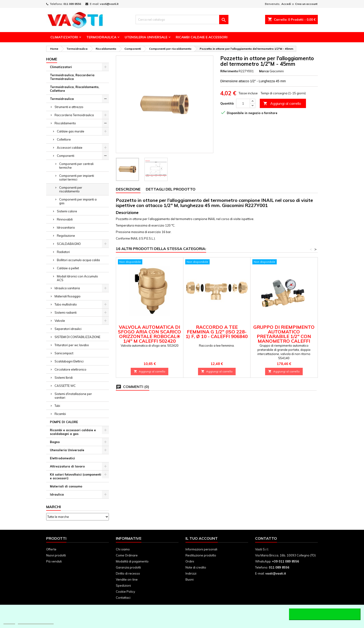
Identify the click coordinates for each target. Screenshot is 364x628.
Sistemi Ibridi (64, 378)
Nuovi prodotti (56, 555)
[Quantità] (243, 103)
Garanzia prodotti (128, 567)
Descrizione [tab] (128, 189)
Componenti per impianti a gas (78, 201)
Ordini (190, 561)
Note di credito (196, 567)
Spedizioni (123, 585)
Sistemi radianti (66, 312)
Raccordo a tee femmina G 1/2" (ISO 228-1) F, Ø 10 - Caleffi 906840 (217, 332)
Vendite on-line (127, 579)
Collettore (64, 139)
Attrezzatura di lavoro (67, 466)
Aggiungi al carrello (282, 104)
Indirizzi (191, 573)
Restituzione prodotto (201, 555)
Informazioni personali (201, 549)
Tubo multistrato (66, 304)
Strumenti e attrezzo (69, 107)
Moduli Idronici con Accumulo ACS (77, 278)
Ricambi (60, 414)
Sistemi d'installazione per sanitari (73, 396)
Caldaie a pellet (68, 268)
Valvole (60, 321)
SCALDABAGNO (69, 244)
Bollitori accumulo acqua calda (78, 260)
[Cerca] (182, 20)
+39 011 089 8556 (286, 561)
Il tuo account (202, 538)
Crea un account (306, 4)
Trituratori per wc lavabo (72, 345)
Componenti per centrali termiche (76, 166)
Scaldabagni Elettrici (69, 361)
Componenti (66, 156)
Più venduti (54, 561)
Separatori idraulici (68, 329)
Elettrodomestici (62, 458)
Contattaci (123, 598)
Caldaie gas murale (71, 131)
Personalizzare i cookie (36, 622)
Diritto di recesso (128, 573)
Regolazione (66, 236)
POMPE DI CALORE (64, 422)
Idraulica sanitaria (67, 288)
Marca (264, 71)
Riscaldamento (65, 123)
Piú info (9, 622)
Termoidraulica (101, 37)
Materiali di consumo (66, 486)
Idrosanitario (66, 227)
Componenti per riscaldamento (71, 189)
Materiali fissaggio (68, 296)
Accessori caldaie (70, 148)
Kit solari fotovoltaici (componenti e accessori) (76, 476)
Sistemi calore (67, 211)
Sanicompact (64, 353)
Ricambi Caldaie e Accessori (202, 37)
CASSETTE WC (65, 386)
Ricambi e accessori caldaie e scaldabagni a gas (73, 432)
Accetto (325, 614)
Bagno (55, 442)
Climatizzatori (64, 37)
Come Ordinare (127, 555)
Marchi (54, 507)
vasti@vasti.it (109, 4)
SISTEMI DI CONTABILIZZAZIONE (77, 337)
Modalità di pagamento (132, 561)
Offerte (51, 549)
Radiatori (63, 252)
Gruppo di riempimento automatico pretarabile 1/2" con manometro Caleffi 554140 (284, 336)
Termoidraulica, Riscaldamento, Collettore (75, 89)
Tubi (57, 406)
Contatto (266, 538)
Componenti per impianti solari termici (77, 178)
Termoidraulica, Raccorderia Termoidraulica (72, 77)
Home (52, 59)
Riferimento (229, 71)
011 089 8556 (72, 4)
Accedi (286, 4)
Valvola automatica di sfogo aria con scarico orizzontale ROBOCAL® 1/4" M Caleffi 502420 (149, 334)
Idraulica (57, 494)
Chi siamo (123, 549)
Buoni (190, 579)
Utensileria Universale (146, 37)
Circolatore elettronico (70, 369)
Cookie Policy (125, 592)
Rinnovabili (65, 219)
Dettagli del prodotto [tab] (171, 189)
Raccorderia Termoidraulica (74, 115)
